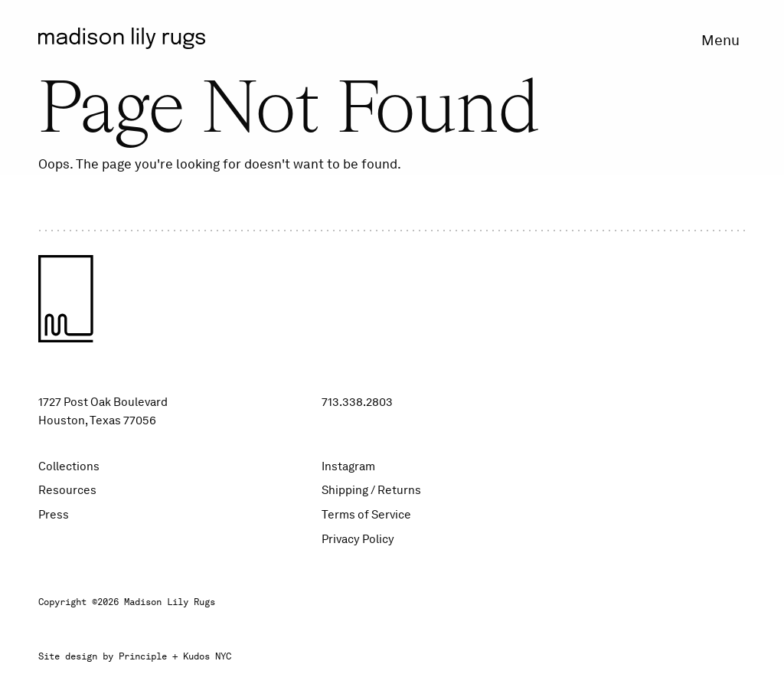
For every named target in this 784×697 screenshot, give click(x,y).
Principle (143, 656)
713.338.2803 (357, 402)
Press (54, 515)
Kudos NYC (207, 656)
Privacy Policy (358, 539)
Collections (69, 466)
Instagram (348, 466)
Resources (67, 490)
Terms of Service (366, 515)
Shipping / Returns (371, 490)
